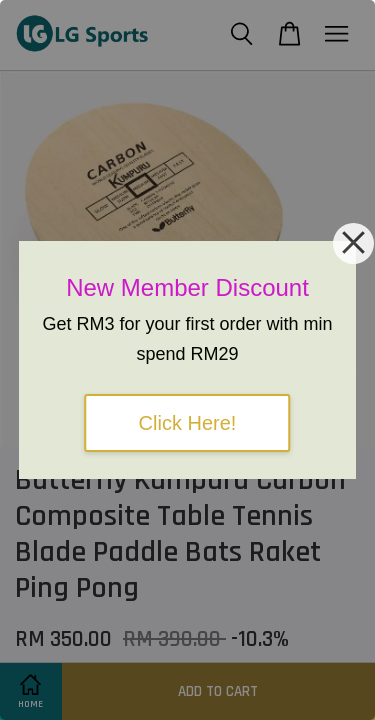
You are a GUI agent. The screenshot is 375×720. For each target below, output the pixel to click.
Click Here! (188, 423)
